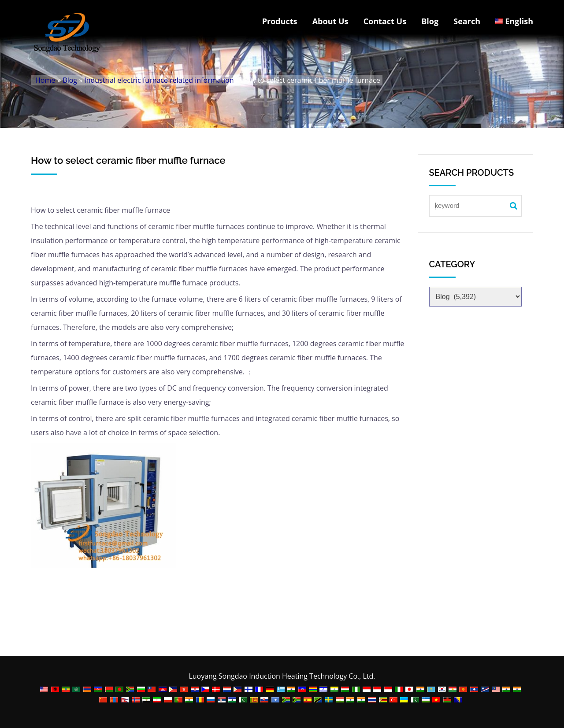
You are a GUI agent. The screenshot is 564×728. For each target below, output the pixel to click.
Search (467, 21)
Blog (430, 21)
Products (280, 21)
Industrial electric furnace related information (159, 80)
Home (45, 80)
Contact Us (385, 21)
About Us (330, 21)
